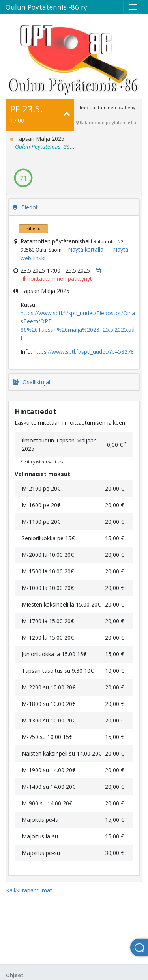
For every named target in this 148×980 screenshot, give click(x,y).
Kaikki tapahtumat (29, 890)
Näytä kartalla (86, 249)
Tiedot (25, 207)
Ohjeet (15, 975)
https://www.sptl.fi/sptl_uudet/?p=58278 (84, 352)
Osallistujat (32, 382)
